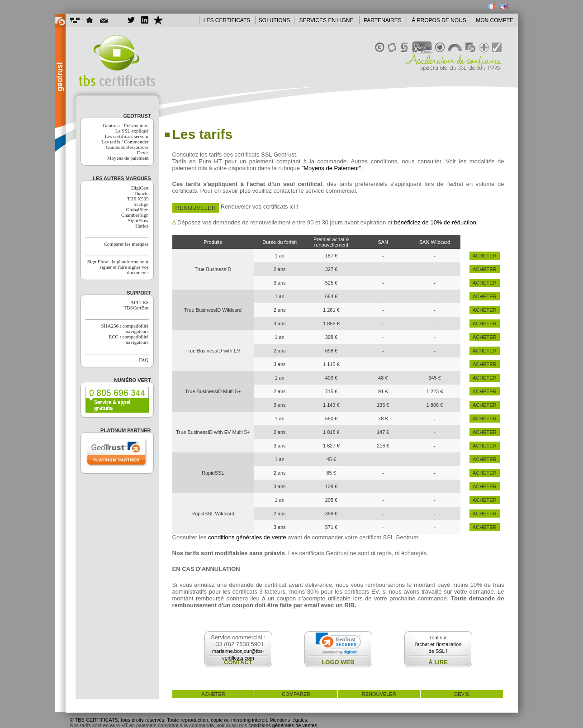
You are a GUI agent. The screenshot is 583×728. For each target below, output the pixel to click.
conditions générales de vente (247, 537)
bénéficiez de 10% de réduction (435, 222)
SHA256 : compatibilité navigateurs (125, 328)
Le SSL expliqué (132, 131)
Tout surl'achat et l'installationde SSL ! (438, 644)
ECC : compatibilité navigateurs (129, 339)
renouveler (379, 694)
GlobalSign (137, 209)
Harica (142, 226)
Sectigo (141, 204)
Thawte (141, 193)
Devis (143, 152)
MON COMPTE (495, 20)
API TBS (139, 302)
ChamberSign (135, 215)
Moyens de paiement (128, 158)
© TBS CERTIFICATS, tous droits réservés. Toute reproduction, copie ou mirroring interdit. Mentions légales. (190, 720)
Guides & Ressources (127, 147)
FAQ (144, 360)
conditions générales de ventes (283, 725)
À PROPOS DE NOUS (439, 20)
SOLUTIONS (274, 20)
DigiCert (140, 188)
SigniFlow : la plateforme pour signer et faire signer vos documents (118, 267)
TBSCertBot (136, 308)
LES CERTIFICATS (227, 20)
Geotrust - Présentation (126, 125)
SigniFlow (138, 220)
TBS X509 (138, 199)
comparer (296, 694)
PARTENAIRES (383, 20)
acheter (485, 256)
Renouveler (196, 208)
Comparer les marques (126, 244)
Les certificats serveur (126, 136)
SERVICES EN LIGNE (327, 20)
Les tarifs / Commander (125, 142)
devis (462, 694)
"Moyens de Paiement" (331, 168)
